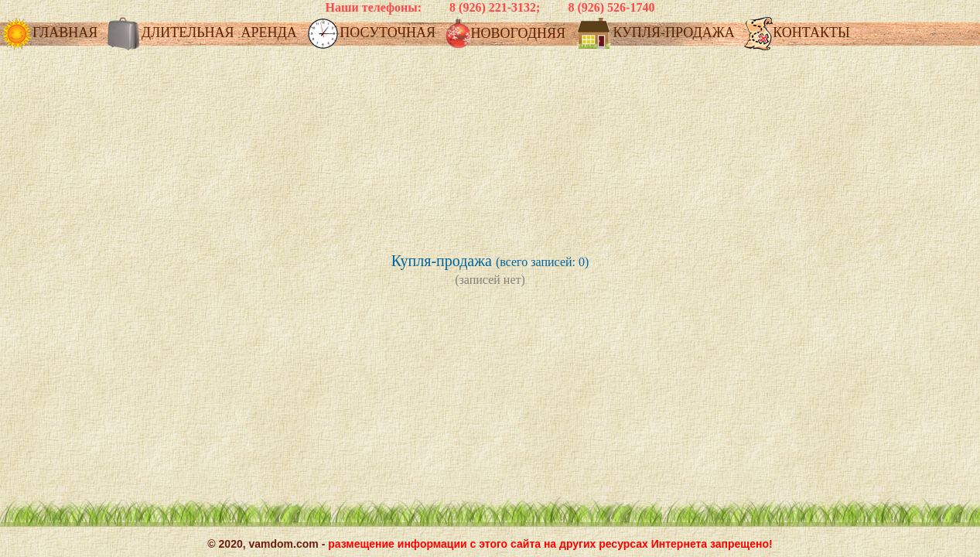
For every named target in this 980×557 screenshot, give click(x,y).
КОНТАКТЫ (797, 34)
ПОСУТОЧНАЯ (372, 34)
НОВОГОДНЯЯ (507, 34)
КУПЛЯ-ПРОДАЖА (656, 34)
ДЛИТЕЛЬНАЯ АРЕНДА (204, 34)
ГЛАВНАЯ (51, 34)
